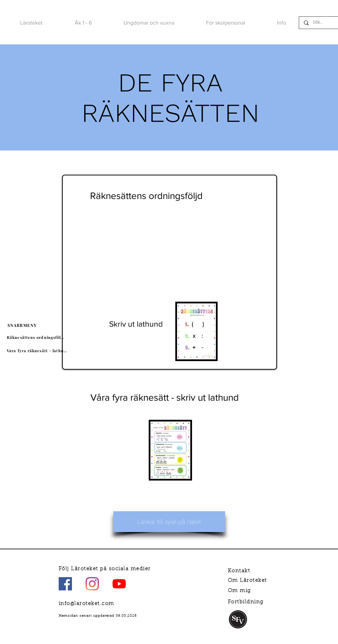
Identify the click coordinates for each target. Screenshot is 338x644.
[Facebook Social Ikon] (65, 584)
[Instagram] (92, 584)
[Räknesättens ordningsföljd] (36, 338)
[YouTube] (119, 584)
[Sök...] (319, 23)
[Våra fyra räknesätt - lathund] (38, 351)
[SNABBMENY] (23, 325)
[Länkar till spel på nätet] (169, 522)
